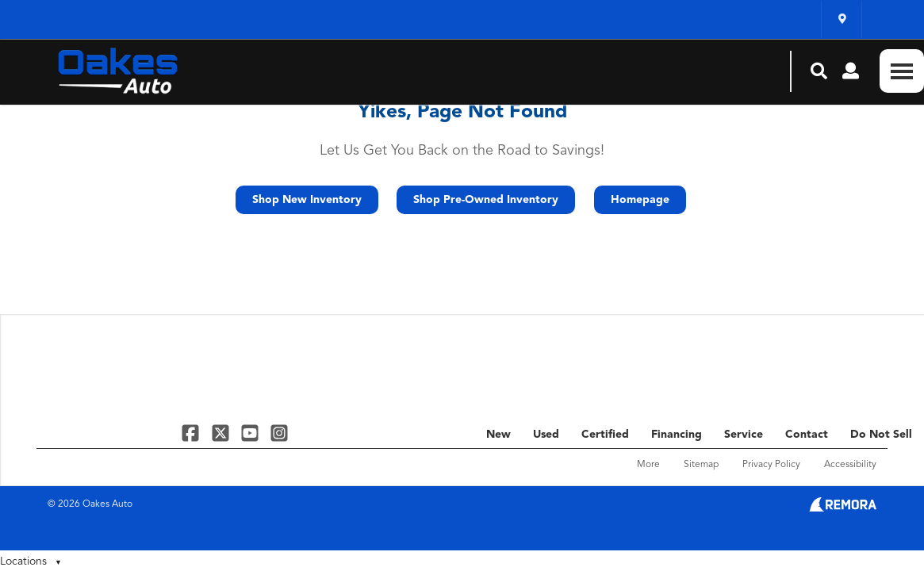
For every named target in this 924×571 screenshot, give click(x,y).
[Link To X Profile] (222, 433)
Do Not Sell (881, 435)
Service (744, 435)
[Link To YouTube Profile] (252, 433)
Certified (605, 435)
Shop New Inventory (307, 200)
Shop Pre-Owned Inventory (486, 200)
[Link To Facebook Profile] (192, 433)
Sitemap (701, 465)
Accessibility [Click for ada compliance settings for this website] (850, 465)
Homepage (640, 200)
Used (546, 435)
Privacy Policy (771, 465)
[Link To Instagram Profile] (279, 433)
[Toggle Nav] (902, 71)
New (498, 435)
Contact (807, 435)
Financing (677, 435)
